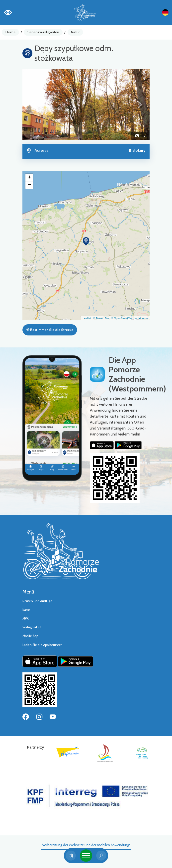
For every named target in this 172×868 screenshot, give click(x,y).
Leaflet (87, 318)
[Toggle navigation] (86, 856)
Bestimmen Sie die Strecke (50, 330)
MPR (26, 619)
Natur (75, 32)
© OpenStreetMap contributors (130, 318)
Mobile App (30, 636)
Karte (26, 610)
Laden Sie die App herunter (42, 645)
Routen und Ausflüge (37, 601)
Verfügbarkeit (32, 627)
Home (10, 32)
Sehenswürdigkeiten (43, 32)
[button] (32, 104)
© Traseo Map (102, 318)
